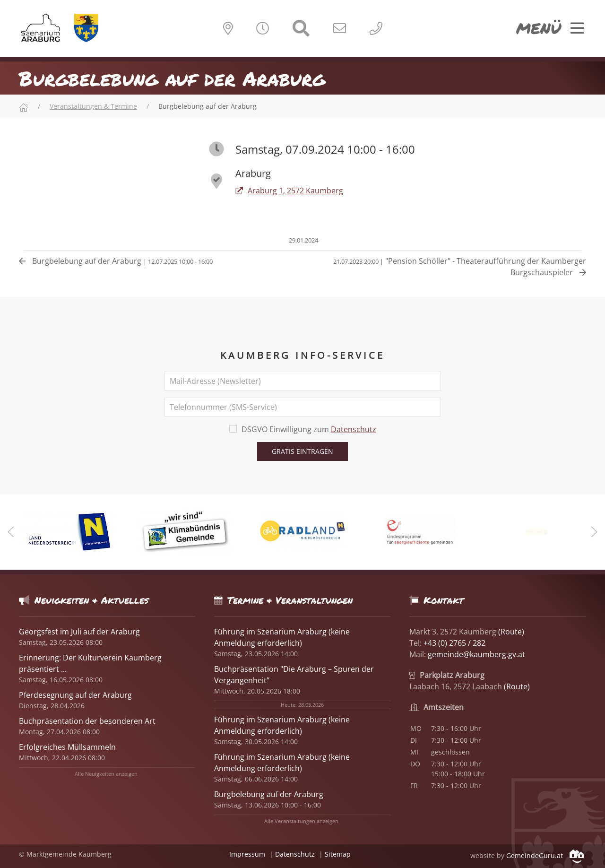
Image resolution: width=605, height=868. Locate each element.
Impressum (247, 854)
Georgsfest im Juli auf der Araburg (79, 632)
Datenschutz (354, 429)
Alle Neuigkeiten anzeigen (106, 774)
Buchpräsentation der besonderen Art (87, 721)
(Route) (511, 632)
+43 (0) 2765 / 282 (454, 643)
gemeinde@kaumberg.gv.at (476, 654)
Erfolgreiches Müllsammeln (67, 747)
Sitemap (338, 854)
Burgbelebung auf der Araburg (116, 261)
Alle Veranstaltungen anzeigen (301, 821)
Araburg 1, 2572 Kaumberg (289, 191)
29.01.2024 (303, 240)
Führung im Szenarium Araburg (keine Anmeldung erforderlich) (282, 725)
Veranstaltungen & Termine (93, 106)
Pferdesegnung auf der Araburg (75, 695)
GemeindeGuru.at (545, 855)
